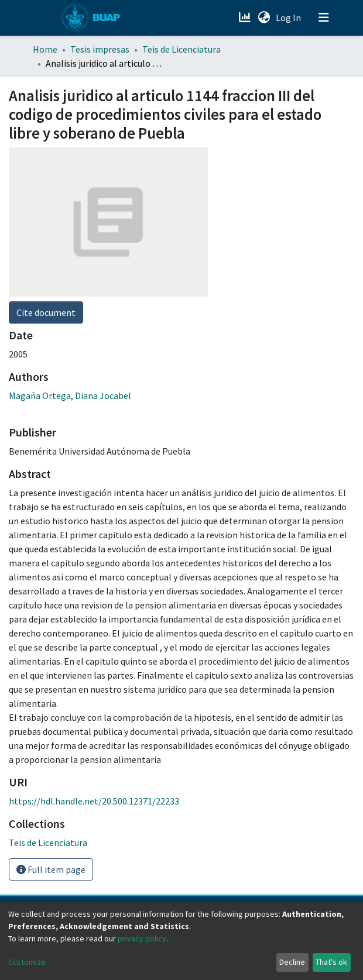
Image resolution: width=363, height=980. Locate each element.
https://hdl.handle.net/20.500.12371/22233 (94, 801)
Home (45, 49)
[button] (264, 18)
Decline (292, 962)
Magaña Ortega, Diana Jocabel (70, 396)
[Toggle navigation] (324, 18)
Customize (27, 962)
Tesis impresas (100, 49)
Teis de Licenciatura (181, 49)
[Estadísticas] (246, 18)
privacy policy (142, 938)
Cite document (46, 312)
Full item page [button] (51, 869)
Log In (290, 18)
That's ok (331, 962)
